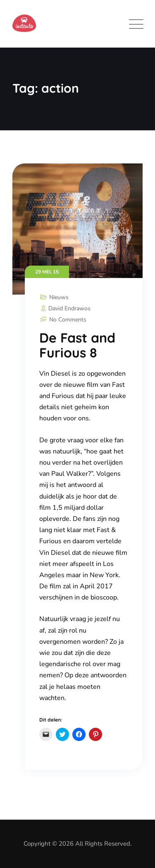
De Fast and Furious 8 (77, 345)
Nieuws (59, 297)
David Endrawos (65, 308)
